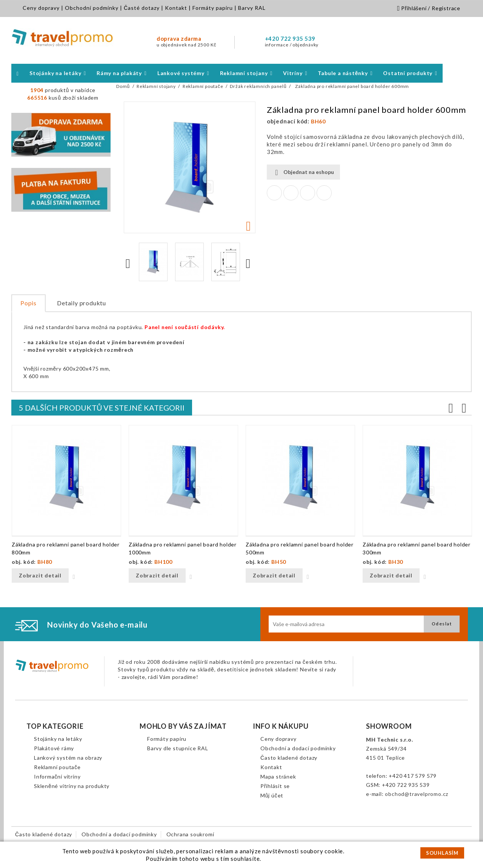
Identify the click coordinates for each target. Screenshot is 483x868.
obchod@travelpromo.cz (417, 794)
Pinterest (324, 193)
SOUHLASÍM (442, 853)
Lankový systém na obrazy (68, 758)
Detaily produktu (82, 303)
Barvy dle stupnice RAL (178, 748)
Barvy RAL (252, 8)
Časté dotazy (142, 8)
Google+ (308, 193)
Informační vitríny (57, 776)
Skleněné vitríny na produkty (72, 786)
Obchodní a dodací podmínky (298, 748)
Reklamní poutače (57, 767)
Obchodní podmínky (92, 8)
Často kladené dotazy (289, 758)
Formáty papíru (213, 8)
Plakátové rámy (54, 748)
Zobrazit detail (40, 575)
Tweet (291, 193)
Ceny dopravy (41, 8)
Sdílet (274, 193)
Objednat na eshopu (303, 172)
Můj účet (272, 795)
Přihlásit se (275, 786)
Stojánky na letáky (58, 739)
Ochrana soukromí (190, 834)
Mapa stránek (278, 776)
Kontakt (176, 8)
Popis (28, 303)
